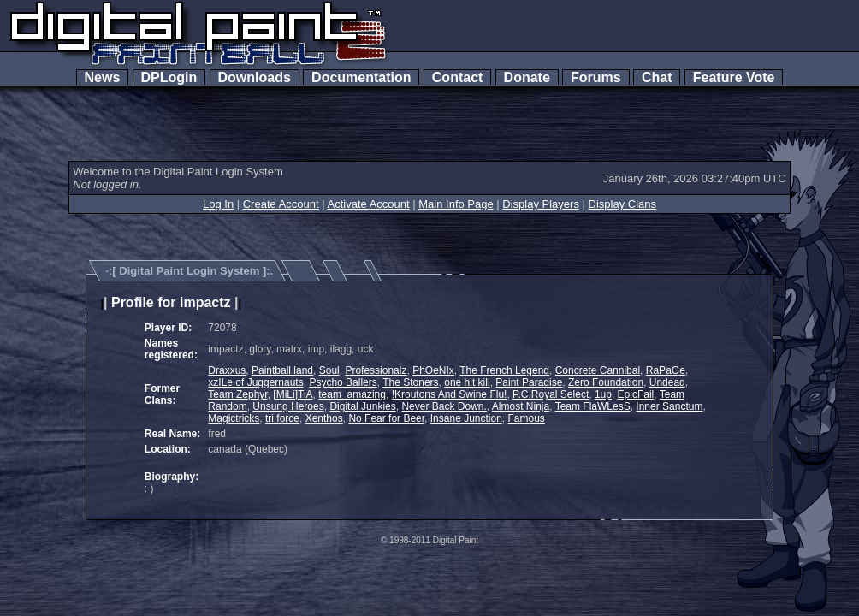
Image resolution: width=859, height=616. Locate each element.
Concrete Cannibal (598, 370)
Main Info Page (456, 204)
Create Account (281, 204)
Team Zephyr (237, 394)
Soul (329, 370)
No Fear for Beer (386, 418)
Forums (595, 77)
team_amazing (352, 394)
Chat (657, 77)
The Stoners (410, 382)
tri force (282, 418)
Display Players (541, 204)
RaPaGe (666, 370)
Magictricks (234, 418)
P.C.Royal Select (551, 394)
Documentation (361, 77)
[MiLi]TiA (293, 394)
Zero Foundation (606, 382)
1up (603, 394)
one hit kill (467, 382)
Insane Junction (466, 418)
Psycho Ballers (343, 382)
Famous (527, 418)
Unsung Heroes (288, 406)
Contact (457, 77)
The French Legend (504, 370)
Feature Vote (734, 77)
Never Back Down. (444, 406)
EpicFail (636, 394)
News (103, 77)
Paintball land (282, 370)
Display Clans (622, 204)
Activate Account (369, 204)
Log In (218, 204)
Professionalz (376, 370)
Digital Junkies (362, 406)
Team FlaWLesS (593, 406)
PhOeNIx (433, 370)
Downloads (255, 77)
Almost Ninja (521, 406)
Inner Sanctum (669, 406)
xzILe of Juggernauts (255, 382)
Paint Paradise (529, 382)
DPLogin (169, 77)
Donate (527, 77)
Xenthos (324, 418)
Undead (667, 382)
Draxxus (227, 370)
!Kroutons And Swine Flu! (450, 394)
